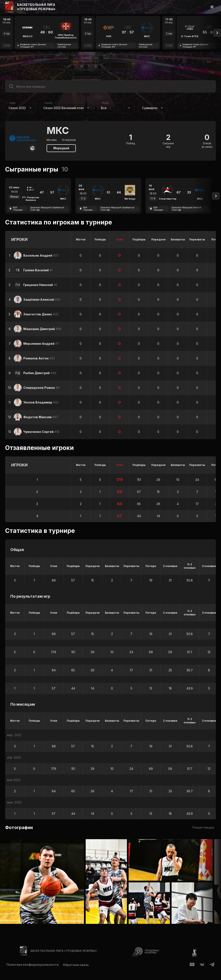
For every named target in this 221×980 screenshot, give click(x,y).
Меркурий (61, 148)
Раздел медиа (203, 827)
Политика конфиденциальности (33, 965)
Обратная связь (76, 965)
